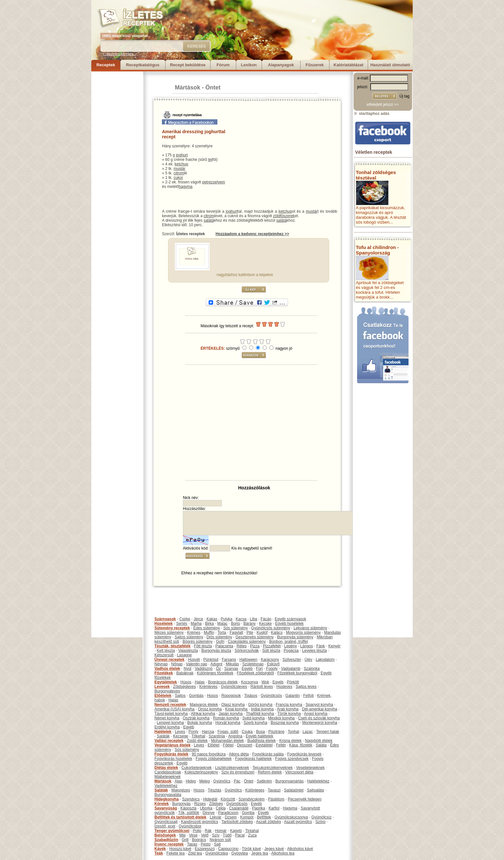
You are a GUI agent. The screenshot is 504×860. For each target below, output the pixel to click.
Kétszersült (164, 655)
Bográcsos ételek (223, 682)
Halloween (248, 660)
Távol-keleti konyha (171, 714)
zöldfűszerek (284, 216)
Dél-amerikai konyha (319, 709)
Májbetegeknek (168, 777)
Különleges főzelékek (215, 673)
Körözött (228, 799)
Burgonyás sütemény (295, 637)
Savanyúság (166, 808)
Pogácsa (291, 651)
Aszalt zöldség (268, 822)
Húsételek (164, 624)
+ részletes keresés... (119, 54)
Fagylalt (236, 633)
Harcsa (208, 732)
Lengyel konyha (170, 723)
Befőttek (264, 817)
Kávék (160, 849)
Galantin (293, 696)
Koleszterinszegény (201, 772)
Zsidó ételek (197, 741)
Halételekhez (318, 781)
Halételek (163, 732)
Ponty (194, 732)
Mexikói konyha (281, 718)
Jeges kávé (274, 849)
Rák (208, 831)
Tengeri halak (328, 732)
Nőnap (177, 664)
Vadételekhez (166, 786)
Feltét (281, 745)
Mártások (188, 88)
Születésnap (253, 664)
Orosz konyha (210, 709)
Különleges (255, 790)
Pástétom (276, 799)
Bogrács (199, 840)
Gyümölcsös (271, 696)
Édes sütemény (207, 628)
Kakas (212, 619)
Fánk (321, 646)
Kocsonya (250, 682)
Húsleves (284, 687)
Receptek (106, 65)
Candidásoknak (168, 772)
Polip (197, 831)
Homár (221, 831)
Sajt (217, 844)
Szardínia (217, 736)
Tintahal (252, 831)
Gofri (220, 642)
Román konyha (226, 718)
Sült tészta (271, 651)
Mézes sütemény (169, 633)
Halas (200, 682)
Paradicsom (228, 813)
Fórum (223, 65)
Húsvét (194, 660)
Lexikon (249, 65)
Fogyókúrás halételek (253, 759)
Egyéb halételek (260, 736)
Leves (180, 732)
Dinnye (208, 813)
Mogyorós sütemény (303, 633)
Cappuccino (228, 849)
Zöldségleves (185, 687)
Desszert (244, 745)
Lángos (306, 646)
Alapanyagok (281, 65)
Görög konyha (260, 705)
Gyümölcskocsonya (291, 817)
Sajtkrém (264, 781)
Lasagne (184, 655)
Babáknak (185, 673)
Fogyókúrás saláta (268, 754)
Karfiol (274, 808)
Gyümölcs (222, 781)
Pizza (255, 646)
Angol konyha (316, 714)
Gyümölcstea (217, 853)
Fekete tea (176, 853)
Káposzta (188, 808)
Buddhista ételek (261, 741)
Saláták (163, 736)
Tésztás (214, 790)
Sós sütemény (236, 628)
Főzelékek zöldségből (255, 673)
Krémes (194, 633)
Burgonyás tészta (216, 651)
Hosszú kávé (180, 849)
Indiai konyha (262, 709)
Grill (185, 840)
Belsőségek (165, 835)
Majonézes (181, 790)
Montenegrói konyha (320, 723)
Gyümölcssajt (166, 822)
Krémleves (208, 687)
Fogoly (272, 669)
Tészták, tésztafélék (173, 646)
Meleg (205, 781)
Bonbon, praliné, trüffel (288, 642)
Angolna (235, 736)
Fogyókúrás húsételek (173, 759)
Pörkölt (293, 682)
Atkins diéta (239, 754)
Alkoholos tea (283, 853)
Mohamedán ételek (228, 741)
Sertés (182, 624)
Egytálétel (264, 745)
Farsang (229, 660)
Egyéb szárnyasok (291, 619)
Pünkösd (211, 660)
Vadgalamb (291, 669)
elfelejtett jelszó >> (383, 105)
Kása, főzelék (301, 745)
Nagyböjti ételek (319, 741)
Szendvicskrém (252, 799)
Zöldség (216, 804)
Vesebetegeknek (310, 768)
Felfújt (308, 696)
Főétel (228, 745)
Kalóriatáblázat (348, 65)
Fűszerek (315, 65)
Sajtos (180, 696)
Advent (216, 664)
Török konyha (289, 714)
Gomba (248, 813)
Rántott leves (262, 687)
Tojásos (251, 696)
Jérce (198, 619)
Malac (222, 624)
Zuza (252, 835)
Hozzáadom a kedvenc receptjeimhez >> (252, 234)
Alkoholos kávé (300, 849)
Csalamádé (239, 808)
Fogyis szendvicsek (292, 759)
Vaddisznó (204, 669)
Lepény (290, 646)
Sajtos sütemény (189, 637)
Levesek (162, 687)
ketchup (181, 164)
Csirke (185, 619)
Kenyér (335, 646)
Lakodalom (325, 660)
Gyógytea (240, 853)
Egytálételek (166, 682)
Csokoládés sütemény (247, 642)
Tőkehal (198, 736)
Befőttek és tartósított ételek (180, 817)
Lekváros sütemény (310, 628)
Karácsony (270, 660)
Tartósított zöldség (237, 822)
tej (210, 160)
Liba (253, 619)
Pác (237, 781)
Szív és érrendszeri (238, 772)
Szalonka (312, 669)
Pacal (240, 835)
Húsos (186, 682)
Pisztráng (276, 732)
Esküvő (273, 664)
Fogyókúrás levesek (304, 754)
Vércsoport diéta (299, 772)
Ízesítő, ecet (165, 826)
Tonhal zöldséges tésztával (376, 175)
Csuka (247, 732)
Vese (193, 835)
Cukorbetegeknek (197, 768)
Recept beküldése (188, 65)
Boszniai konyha (285, 723)
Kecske (265, 624)
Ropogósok (231, 696)
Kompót (247, 817)
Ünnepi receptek (170, 660)
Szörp (320, 822)
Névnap (161, 664)
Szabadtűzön (166, 840)
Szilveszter (292, 660)
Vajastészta (188, 651)
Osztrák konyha (196, 718)
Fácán (266, 619)
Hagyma (290, 808)
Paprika (259, 808)
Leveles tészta (315, 651)
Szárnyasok (165, 619)
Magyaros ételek (204, 705)
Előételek (163, 696)
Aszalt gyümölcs (298, 822)
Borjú (236, 624)
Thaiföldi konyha (260, 714)
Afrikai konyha (203, 714)
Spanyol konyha (319, 705)
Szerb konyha (255, 723)
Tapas (192, 844)
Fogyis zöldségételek (214, 759)
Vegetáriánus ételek (173, 745)
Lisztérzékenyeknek (232, 768)
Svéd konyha (253, 718)
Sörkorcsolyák (247, 651)
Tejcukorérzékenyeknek (272, 768)
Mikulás (232, 664)
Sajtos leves (306, 687)
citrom (179, 173)
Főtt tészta (203, 646)
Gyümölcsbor (190, 826)
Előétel (214, 745)
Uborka (206, 808)
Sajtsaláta (315, 790)
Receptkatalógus (143, 65)
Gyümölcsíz (322, 817)
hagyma (186, 187)
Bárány (249, 624)
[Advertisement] (117, 168)
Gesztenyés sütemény (255, 637)
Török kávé (251, 849)
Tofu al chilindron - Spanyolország (377, 250)
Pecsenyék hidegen (305, 799)
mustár (180, 169)
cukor (178, 178)
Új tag (405, 96)
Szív (216, 835)
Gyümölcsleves (234, 687)
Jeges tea (260, 853)
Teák (159, 853)
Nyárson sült (220, 840)
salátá (209, 220)
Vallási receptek (169, 741)
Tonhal (293, 732)
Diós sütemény (219, 637)
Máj (182, 835)
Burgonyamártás (290, 781)
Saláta (321, 745)
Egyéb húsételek (289, 624)
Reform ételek (270, 772)
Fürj (259, 669)
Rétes (242, 646)
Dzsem (231, 817)
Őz (218, 669)
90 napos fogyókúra (209, 754)
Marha (196, 624)
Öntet (213, 88)
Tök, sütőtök (189, 813)
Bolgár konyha (200, 723)
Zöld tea (195, 853)
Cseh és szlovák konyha (319, 718)
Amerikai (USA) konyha (175, 709)
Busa (261, 732)
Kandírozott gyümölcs (199, 822)
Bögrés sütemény (198, 642)
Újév (308, 660)
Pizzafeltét (272, 646)
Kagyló (236, 831)
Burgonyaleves (167, 691)
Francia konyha (289, 705)
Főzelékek (164, 673)
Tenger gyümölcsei (172, 831)
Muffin (209, 633)
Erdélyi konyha (167, 727)
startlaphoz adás (371, 114)
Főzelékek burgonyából (297, 673)
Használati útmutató (390, 65)
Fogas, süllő (228, 732)
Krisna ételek (290, 741)
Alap (178, 781)
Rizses (200, 804)
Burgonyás (181, 804)
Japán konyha (231, 714)
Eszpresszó (205, 849)
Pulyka (227, 619)
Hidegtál (210, 799)
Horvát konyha (228, 723)
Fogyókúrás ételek (171, 754)
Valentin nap (197, 664)
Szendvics (191, 799)
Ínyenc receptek (169, 844)
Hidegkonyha (167, 799)
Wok (265, 682)
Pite (250, 633)
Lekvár (216, 817)
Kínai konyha (236, 709)
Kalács (277, 633)
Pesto (206, 844)
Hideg (191, 781)
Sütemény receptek (172, 628)
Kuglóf (262, 633)
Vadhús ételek (167, 669)
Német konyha (167, 718)
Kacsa (241, 619)
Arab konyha (288, 709)
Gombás (196, 696)
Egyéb (247, 669)
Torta (222, 633)
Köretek (162, 804)
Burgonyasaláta (168, 795)
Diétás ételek (166, 768)
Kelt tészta (166, 651)
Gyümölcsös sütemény (270, 628)
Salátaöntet (294, 790)
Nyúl (187, 669)
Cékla (221, 808)
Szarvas (231, 669)
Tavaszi (274, 790)
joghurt (182, 155)
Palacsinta (224, 646)
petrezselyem (214, 182)
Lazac (308, 732)
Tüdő (227, 835)
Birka (209, 624)
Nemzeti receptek (171, 705)
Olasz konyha (233, 705)
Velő (205, 835)
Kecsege (181, 736)
